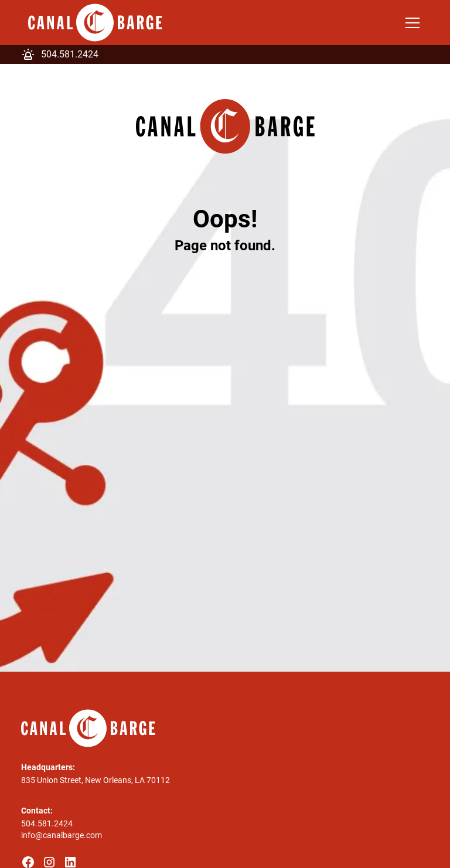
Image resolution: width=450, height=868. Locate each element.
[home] (95, 23)
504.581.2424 (47, 823)
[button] (410, 23)
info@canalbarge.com (62, 835)
